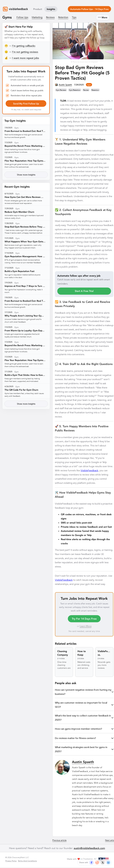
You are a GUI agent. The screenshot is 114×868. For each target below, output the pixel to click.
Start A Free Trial (84, 292)
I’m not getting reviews (25, 53)
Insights (51, 10)
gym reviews (61, 91)
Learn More (86, 627)
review (86, 91)
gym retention (75, 91)
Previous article (59, 841)
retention (95, 91)
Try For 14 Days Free (84, 619)
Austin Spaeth (65, 85)
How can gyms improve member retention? (84, 729)
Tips (74, 18)
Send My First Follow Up (26, 104)
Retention (63, 18)
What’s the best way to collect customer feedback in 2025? (84, 718)
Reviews (50, 18)
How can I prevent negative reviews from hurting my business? (84, 692)
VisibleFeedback (89, 471)
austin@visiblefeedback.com (89, 849)
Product (38, 10)
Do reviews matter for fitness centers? (84, 739)
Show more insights (26, 175)
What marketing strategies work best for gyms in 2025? (84, 750)
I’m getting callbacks (24, 46)
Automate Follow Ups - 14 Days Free (89, 10)
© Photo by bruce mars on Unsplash (84, 62)
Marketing (37, 18)
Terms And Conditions (27, 861)
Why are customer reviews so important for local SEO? (84, 705)
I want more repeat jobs (26, 59)
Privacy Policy (11, 861)
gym (89, 85)
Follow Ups (22, 18)
